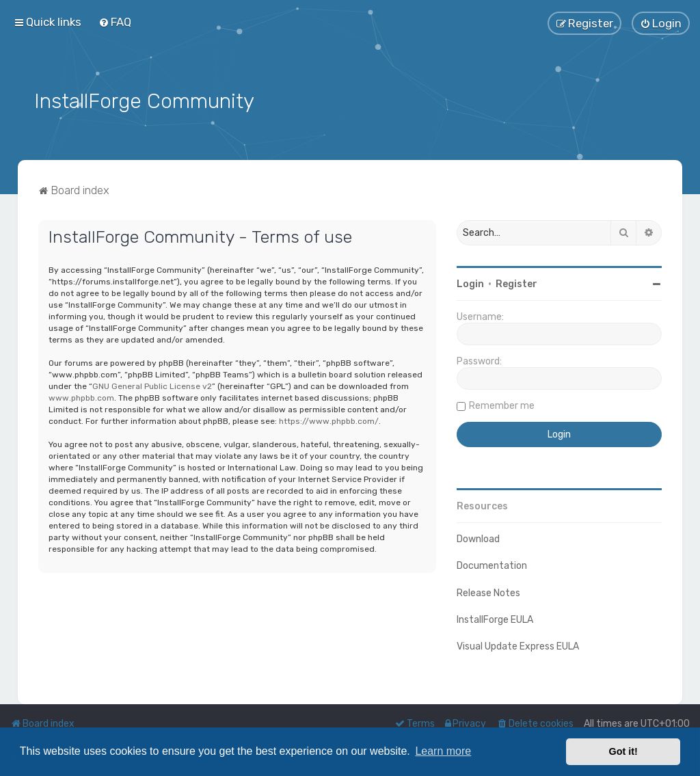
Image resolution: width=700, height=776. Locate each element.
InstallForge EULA (495, 618)
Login (470, 283)
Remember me (502, 405)
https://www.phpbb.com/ (329, 420)
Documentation (492, 565)
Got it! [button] (623, 751)
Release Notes (488, 592)
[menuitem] (115, 22)
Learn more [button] (443, 751)
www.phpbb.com (81, 397)
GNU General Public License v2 (152, 385)
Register (516, 283)
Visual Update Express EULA (518, 645)
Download (478, 538)
